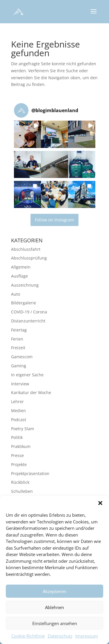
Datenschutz (60, 638)
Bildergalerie (24, 303)
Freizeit (18, 348)
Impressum (87, 638)
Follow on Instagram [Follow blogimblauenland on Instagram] (54, 220)
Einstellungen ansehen (55, 625)
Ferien (17, 339)
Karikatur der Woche (31, 392)
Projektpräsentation (30, 473)
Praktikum (21, 446)
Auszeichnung (25, 285)
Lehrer (17, 402)
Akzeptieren (54, 593)
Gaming (19, 366)
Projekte (19, 464)
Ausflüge (19, 276)
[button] (100, 505)
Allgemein (21, 267)
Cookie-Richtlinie (28, 638)
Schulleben (22, 491)
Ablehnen (54, 609)
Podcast (19, 420)
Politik (17, 437)
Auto (16, 294)
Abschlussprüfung (29, 258)
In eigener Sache (27, 375)
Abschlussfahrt (26, 249)
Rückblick (20, 482)
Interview (20, 384)
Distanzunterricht (28, 321)
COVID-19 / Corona (29, 312)
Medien (18, 411)
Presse (17, 455)
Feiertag (19, 330)
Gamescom (22, 357)
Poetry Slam (23, 429)
